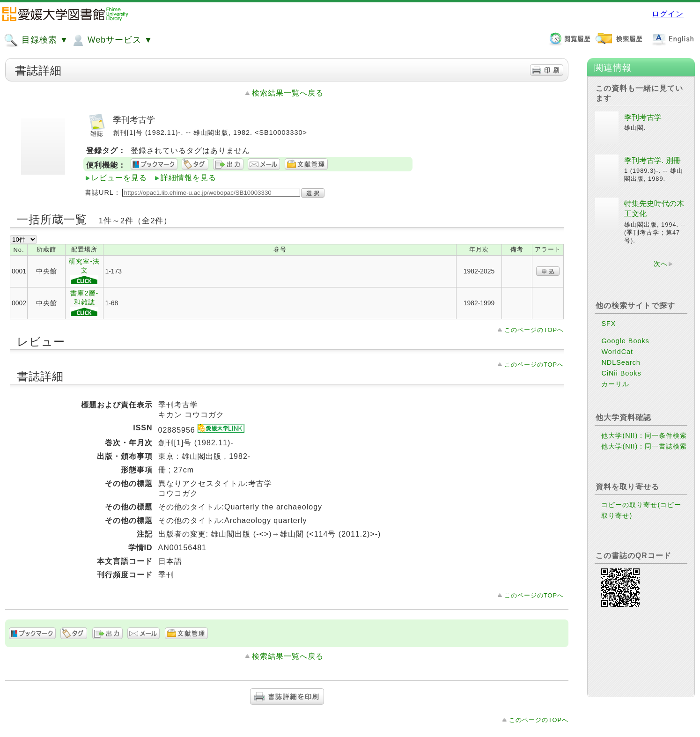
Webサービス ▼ (112, 40)
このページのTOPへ (534, 330)
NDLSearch (621, 362)
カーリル (615, 384)
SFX (608, 324)
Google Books (625, 341)
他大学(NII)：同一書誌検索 (644, 446)
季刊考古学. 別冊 (652, 160)
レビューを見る (119, 178)
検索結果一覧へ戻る (288, 93)
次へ (661, 264)
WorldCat (617, 352)
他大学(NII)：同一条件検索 (644, 435)
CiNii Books (621, 373)
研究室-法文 (84, 272)
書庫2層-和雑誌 (84, 303)
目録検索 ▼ (36, 40)
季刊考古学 (643, 117)
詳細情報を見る (188, 178)
